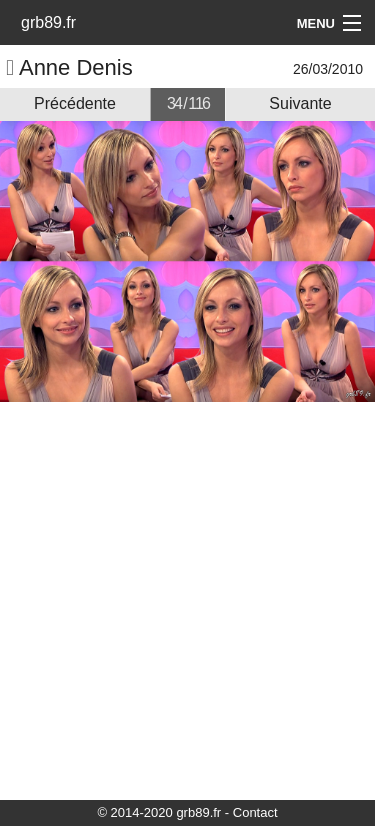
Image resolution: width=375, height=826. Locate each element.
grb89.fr (48, 22)
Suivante (300, 103)
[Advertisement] (187, 599)
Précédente (75, 103)
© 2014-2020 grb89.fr (159, 812)
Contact (255, 812)
